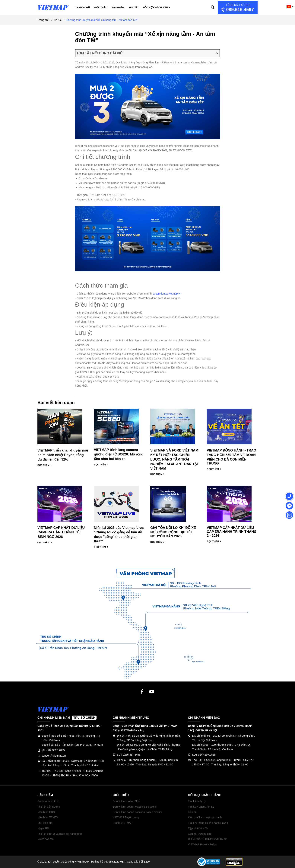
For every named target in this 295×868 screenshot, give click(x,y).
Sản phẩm (118, 7)
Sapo (147, 862)
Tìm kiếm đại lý (197, 801)
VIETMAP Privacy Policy (202, 844)
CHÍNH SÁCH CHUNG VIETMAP (208, 839)
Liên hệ (192, 812)
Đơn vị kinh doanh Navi (126, 801)
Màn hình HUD (46, 812)
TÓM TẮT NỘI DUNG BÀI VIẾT (147, 53)
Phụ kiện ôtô (45, 823)
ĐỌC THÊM (45, 465)
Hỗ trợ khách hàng (156, 7)
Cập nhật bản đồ (198, 828)
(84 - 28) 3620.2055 (53, 750)
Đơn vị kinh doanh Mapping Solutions (135, 807)
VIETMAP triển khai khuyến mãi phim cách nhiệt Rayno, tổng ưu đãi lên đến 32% (63, 455)
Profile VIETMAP (123, 823)
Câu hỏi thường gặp (200, 834)
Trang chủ (82, 7)
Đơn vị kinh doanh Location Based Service (138, 812)
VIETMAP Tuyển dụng (126, 817)
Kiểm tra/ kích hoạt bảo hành (205, 817)
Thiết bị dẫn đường (49, 807)
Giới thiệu (101, 7)
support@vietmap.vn (54, 756)
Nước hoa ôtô (46, 839)
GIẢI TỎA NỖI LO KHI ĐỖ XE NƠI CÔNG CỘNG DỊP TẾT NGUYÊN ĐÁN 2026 (173, 532)
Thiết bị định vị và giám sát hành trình (60, 834)
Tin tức (134, 7)
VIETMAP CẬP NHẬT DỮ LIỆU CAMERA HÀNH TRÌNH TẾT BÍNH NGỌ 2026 (61, 532)
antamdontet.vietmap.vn (168, 294)
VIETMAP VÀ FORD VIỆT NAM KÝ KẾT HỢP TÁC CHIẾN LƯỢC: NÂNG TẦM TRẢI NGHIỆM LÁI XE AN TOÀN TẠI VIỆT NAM (174, 459)
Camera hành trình (48, 801)
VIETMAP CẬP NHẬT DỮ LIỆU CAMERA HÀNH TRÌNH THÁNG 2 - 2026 (232, 532)
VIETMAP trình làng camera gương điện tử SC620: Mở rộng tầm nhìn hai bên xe (119, 454)
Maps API (43, 828)
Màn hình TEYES (48, 817)
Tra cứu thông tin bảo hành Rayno (208, 823)
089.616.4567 (237, 8)
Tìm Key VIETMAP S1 (201, 807)
